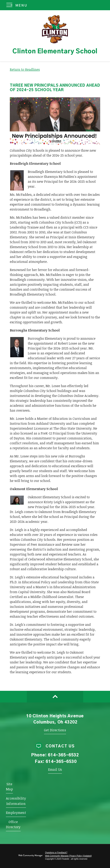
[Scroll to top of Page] (55, 697)
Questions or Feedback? (56, 853)
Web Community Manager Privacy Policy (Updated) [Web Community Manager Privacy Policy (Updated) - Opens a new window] (68, 856)
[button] (18, 5)
